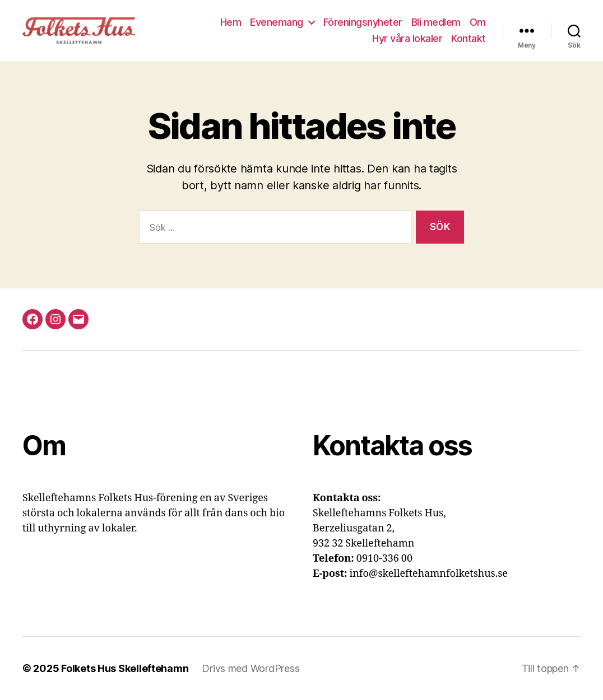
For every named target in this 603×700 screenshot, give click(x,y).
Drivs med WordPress (251, 668)
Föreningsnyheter (363, 22)
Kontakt (469, 38)
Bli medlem (436, 22)
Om (478, 22)
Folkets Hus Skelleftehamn (125, 668)
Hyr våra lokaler (407, 38)
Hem (231, 22)
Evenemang (277, 22)
